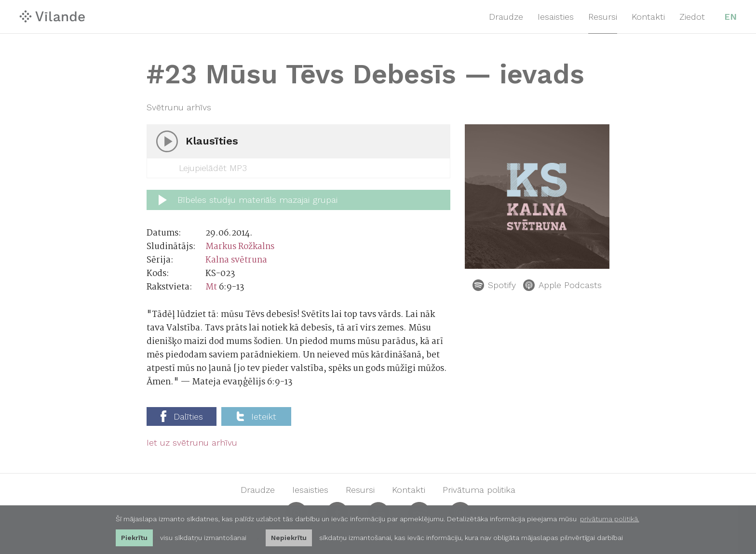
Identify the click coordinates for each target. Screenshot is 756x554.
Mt (211, 287)
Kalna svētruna (236, 260)
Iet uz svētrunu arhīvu (192, 443)
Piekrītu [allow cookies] (134, 538)
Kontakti (648, 17)
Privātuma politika (479, 490)
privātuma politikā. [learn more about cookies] (610, 519)
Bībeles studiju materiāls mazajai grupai (248, 200)
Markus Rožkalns (240, 247)
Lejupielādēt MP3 (204, 168)
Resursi (603, 17)
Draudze (506, 17)
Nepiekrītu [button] (289, 538)
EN (730, 17)
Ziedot (692, 17)
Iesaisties (556, 17)
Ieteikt (256, 416)
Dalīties (182, 416)
